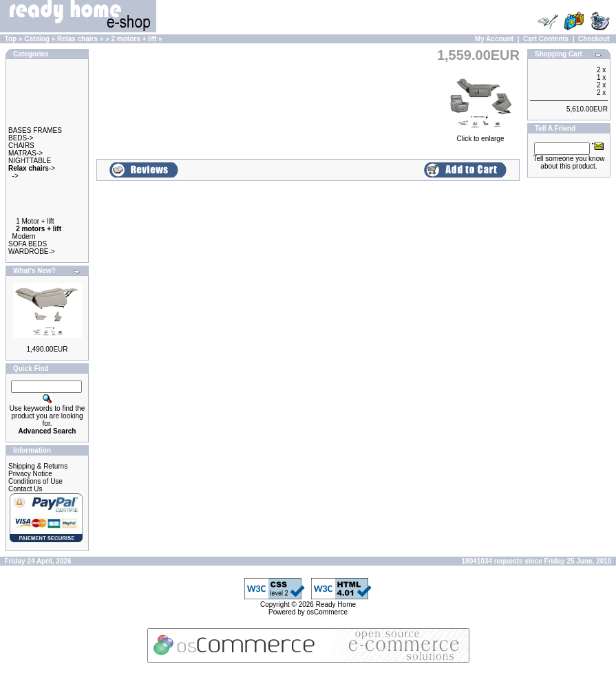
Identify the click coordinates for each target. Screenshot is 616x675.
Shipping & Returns (38, 466)
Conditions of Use (35, 481)
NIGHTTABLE (30, 161)
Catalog (37, 39)
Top (11, 39)
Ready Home (336, 604)
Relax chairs (77, 39)
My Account (494, 39)
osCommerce (327, 612)
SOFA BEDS (28, 244)
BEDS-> (21, 138)
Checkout (594, 39)
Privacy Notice (30, 474)
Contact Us (25, 489)
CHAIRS (21, 146)
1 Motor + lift (35, 221)
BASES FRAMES (35, 130)
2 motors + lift (134, 39)
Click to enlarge (480, 135)
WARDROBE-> (32, 251)
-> (32, 168)
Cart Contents (546, 39)
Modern (24, 236)
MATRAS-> (25, 153)
